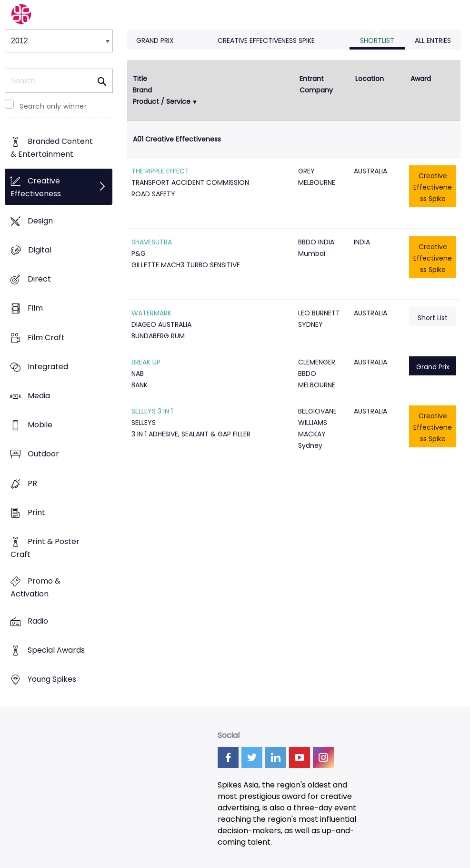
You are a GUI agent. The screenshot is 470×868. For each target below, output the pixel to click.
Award (421, 79)
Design (40, 221)
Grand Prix (155, 40)
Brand (142, 90)
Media (39, 396)
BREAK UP (146, 362)
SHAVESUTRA (152, 242)
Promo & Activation (35, 588)
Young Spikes (52, 680)
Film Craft (46, 338)
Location (370, 79)
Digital (40, 250)
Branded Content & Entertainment (52, 148)
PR (32, 483)
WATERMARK (151, 313)
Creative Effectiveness (36, 188)
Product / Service (162, 101)
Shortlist (377, 40)
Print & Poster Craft (45, 548)
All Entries (433, 40)
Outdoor (43, 454)
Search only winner (53, 106)
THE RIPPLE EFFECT (160, 171)
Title (140, 79)
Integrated (48, 367)
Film (35, 308)
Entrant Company (316, 84)
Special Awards (56, 650)
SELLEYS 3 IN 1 (152, 411)
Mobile (40, 425)
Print (36, 512)
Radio (38, 621)
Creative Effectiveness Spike (266, 40)
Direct (39, 279)
